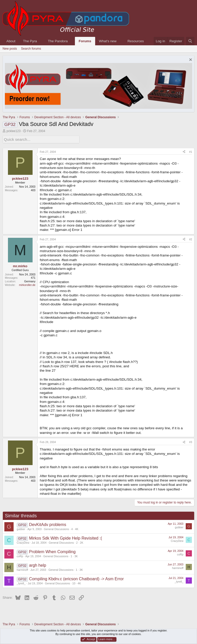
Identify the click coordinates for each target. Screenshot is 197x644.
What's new (108, 41)
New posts (10, 49)
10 (74, 583)
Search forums (31, 49)
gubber (21, 528)
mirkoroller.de (27, 284)
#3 (191, 441)
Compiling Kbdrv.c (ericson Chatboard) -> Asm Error (76, 578)
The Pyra (30, 41)
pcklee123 (13, 131)
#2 (191, 239)
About (11, 41)
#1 (191, 151)
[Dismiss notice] (190, 60)
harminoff (22, 569)
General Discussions (56, 528)
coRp (20, 555)
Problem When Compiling (52, 551)
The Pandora (58, 41)
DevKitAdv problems (48, 524)
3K (76, 555)
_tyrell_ (21, 583)
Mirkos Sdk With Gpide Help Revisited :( (66, 537)
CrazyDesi (23, 542)
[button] (41, 41)
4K (77, 528)
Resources (136, 41)
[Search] (190, 41)
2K (81, 542)
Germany (30, 281)
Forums (85, 41)
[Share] (184, 151)
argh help (38, 565)
